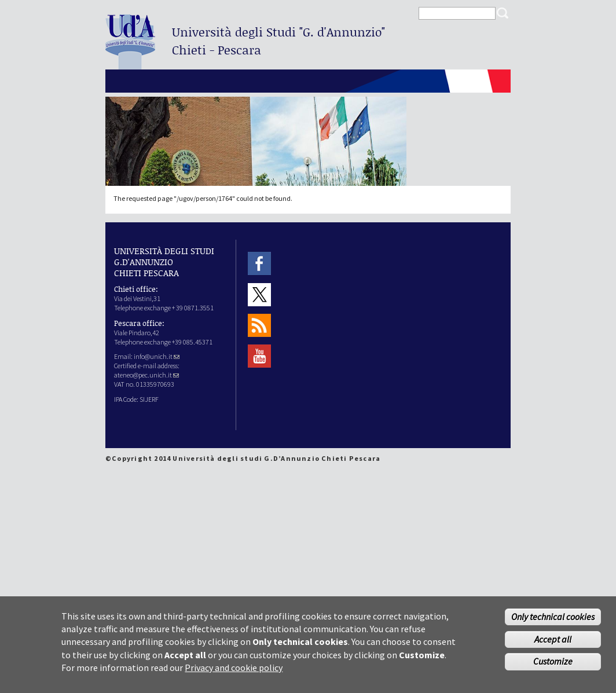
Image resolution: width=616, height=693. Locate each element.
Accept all (553, 644)
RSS (259, 325)
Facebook (259, 264)
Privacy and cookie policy (234, 673)
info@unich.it (157, 356)
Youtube (259, 356)
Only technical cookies (553, 622)
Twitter (259, 294)
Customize (553, 667)
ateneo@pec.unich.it (146, 375)
